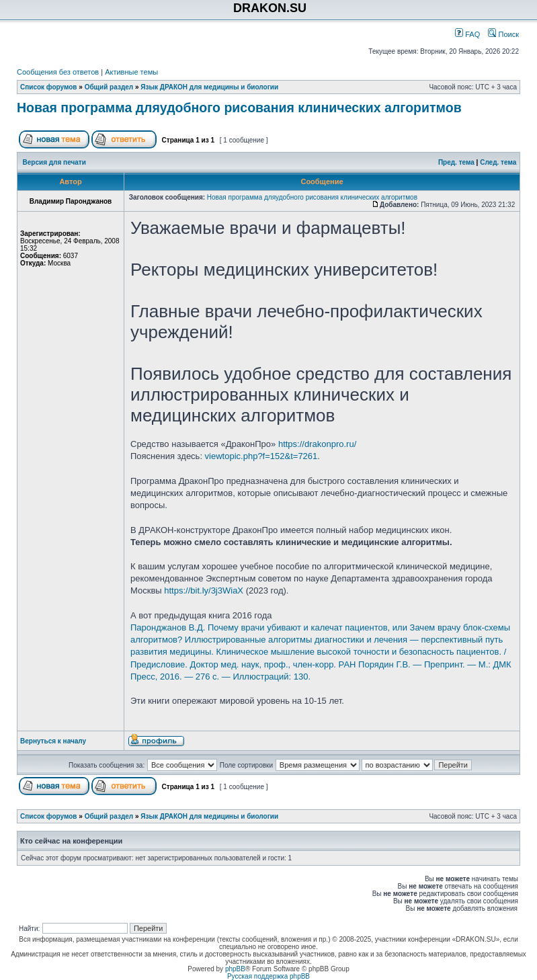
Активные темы (131, 72)
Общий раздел (109, 87)
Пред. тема (456, 162)
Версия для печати (54, 162)
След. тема (498, 162)
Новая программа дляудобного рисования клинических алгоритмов (239, 108)
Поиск (503, 34)
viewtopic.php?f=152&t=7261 (261, 456)
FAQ (467, 34)
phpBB (235, 969)
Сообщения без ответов (58, 72)
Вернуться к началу (53, 741)
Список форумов (49, 87)
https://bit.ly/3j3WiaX (204, 590)
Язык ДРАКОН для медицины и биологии (209, 87)
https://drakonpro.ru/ (317, 444)
